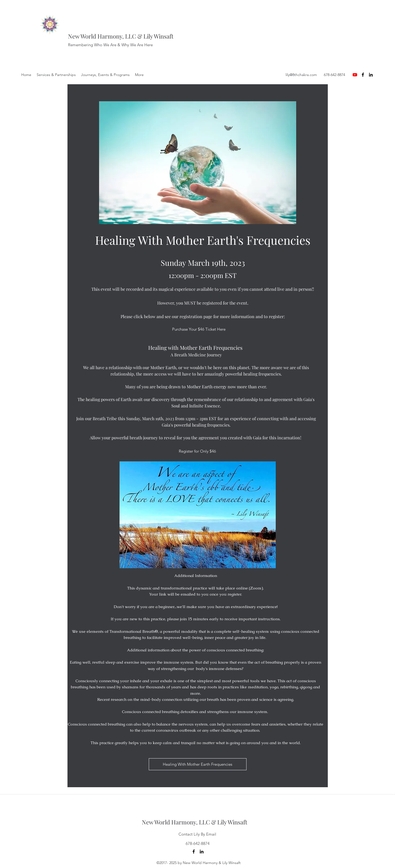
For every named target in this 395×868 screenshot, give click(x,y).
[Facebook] (363, 75)
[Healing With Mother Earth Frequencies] (198, 764)
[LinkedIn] (371, 75)
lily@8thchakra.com (301, 75)
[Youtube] (355, 75)
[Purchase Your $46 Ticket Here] (199, 329)
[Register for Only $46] (197, 451)
